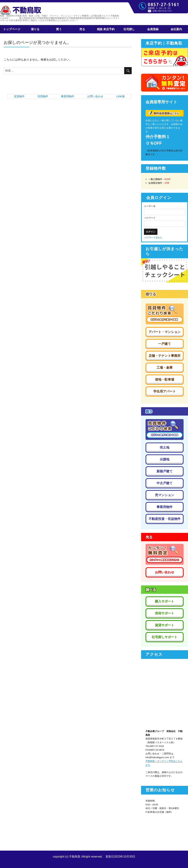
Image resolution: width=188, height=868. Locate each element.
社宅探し (129, 29)
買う (59, 29)
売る (82, 29)
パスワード (150, 218)
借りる (35, 29)
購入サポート (165, 601)
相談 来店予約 (106, 29)
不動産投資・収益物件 (165, 519)
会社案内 (176, 29)
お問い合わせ (95, 96)
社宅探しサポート (165, 637)
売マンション (165, 495)
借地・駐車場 (165, 380)
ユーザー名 (150, 206)
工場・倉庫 (165, 368)
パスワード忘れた (153, 238)
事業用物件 (68, 96)
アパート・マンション (165, 332)
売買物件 (43, 96)
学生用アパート (165, 391)
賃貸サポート (165, 625)
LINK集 (121, 96)
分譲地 (165, 459)
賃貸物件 (19, 96)
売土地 (165, 447)
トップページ (12, 29)
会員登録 (153, 29)
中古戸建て (165, 483)
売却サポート (165, 613)
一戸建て (165, 344)
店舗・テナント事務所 (165, 356)
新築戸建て (165, 471)
